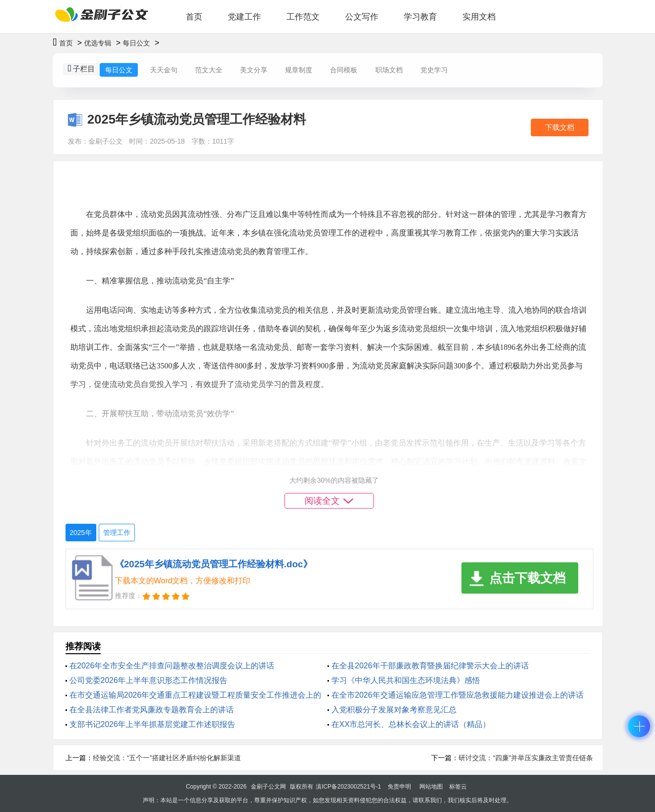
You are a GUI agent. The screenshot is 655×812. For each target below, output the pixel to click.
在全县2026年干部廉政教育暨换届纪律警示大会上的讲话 (430, 666)
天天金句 (164, 70)
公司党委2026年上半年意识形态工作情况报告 (149, 680)
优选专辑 (98, 43)
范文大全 (209, 70)
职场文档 (389, 70)
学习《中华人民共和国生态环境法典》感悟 (406, 680)
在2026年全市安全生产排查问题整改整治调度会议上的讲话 (172, 666)
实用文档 (479, 17)
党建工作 (244, 17)
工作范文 (303, 17)
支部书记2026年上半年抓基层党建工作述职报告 (153, 724)
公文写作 (362, 17)
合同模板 (344, 70)
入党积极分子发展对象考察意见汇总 (394, 710)
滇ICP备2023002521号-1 (348, 787)
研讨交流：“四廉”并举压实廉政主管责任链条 (526, 758)
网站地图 (431, 787)
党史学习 (434, 70)
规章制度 (299, 70)
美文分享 (254, 70)
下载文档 (560, 127)
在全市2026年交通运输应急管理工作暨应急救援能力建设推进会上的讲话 (458, 695)
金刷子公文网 (268, 787)
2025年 (81, 533)
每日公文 (136, 43)
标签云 (458, 787)
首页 (194, 17)
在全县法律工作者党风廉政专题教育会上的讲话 (152, 710)
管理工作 (117, 533)
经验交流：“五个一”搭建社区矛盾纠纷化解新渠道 (167, 758)
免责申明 (399, 787)
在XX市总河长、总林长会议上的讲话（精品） (411, 724)
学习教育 (420, 17)
